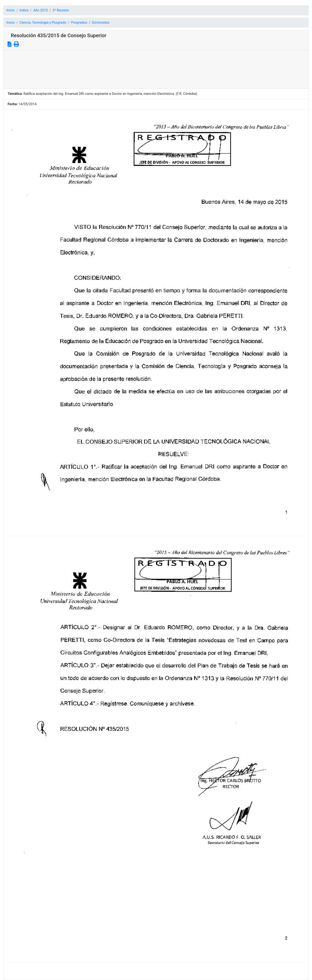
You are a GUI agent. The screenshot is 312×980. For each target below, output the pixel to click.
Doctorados (101, 22)
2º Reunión (61, 10)
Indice (24, 10)
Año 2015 (41, 10)
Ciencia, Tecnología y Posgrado (43, 22)
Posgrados (79, 22)
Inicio (11, 10)
